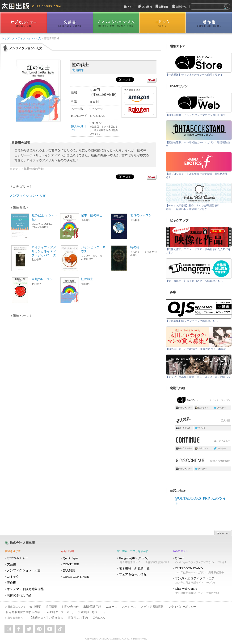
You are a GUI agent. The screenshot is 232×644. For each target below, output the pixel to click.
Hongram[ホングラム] (145, 560)
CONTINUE (71, 564)
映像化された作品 (19, 595)
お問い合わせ (70, 607)
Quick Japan (71, 558)
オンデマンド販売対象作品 (25, 589)
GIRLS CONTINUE (203, 462)
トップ (6, 38)
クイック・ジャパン (203, 401)
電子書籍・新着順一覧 (134, 568)
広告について (101, 618)
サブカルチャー (18, 558)
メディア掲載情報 (152, 607)
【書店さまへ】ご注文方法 (46, 618)
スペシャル (129, 607)
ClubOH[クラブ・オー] (59, 612)
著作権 (11, 583)
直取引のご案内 (78, 618)
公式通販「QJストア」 (92, 612)
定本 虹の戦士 (92, 215)
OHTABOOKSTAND (201, 570)
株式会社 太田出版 (22, 543)
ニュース (112, 607)
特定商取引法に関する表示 (23, 612)
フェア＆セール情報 (133, 574)
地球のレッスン (141, 215)
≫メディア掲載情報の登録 (27, 169)
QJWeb (201, 560)
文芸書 (11, 564)
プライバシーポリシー (182, 607)
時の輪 (135, 247)
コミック (13, 577)
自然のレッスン (42, 279)
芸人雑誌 (203, 421)
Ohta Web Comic (201, 591)
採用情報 (51, 607)
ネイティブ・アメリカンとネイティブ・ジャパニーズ (44, 251)
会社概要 (35, 607)
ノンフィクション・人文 (26, 38)
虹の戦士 (87, 279)
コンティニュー (203, 441)
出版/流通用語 (92, 607)
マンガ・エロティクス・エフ (201, 581)
